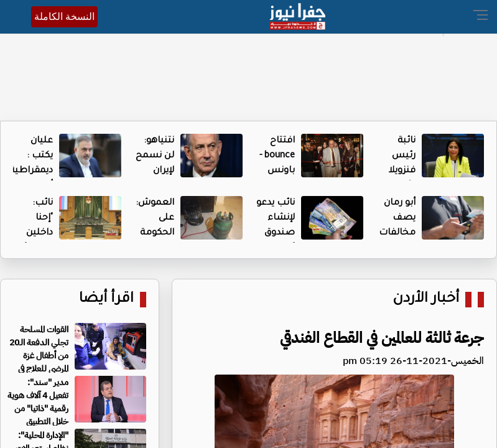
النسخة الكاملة (64, 16)
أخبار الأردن (426, 300)
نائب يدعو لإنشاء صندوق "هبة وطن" (276, 233)
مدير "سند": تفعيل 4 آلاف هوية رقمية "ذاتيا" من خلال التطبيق (38, 402)
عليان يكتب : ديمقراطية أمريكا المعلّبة (31, 171)
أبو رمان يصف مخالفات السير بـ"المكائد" (397, 233)
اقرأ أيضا (106, 300)
